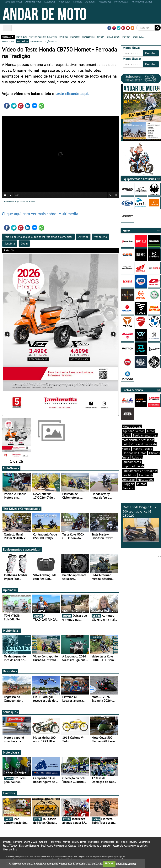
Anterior (83, 237)
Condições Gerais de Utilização (94, 846)
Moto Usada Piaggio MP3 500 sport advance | (141, 524)
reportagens (8, 41)
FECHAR (109, 863)
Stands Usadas (142, 449)
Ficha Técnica (10, 846)
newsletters (88, 37)
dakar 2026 (113, 37)
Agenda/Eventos (134, 431)
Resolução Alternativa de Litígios (130, 846)
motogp (126, 37)
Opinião (43, 842)
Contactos (144, 842)
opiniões (64, 37)
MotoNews (11, 468)
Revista (133, 842)
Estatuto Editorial (29, 846)
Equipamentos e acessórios (22, 549)
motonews (21, 37)
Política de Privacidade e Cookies (59, 846)
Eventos (9, 793)
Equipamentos (79, 842)
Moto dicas (11, 752)
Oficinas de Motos (134, 453)
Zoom (24, 244)
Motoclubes (145, 480)
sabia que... (139, 37)
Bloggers (129, 484)
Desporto (10, 671)
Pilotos (142, 484)
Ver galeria (101, 237)
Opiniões (10, 590)
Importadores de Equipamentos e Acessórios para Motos (140, 471)
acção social (51, 41)
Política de (126, 863)
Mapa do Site (10, 849)
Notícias (18, 842)
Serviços (128, 488)
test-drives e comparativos (43, 37)
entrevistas (36, 41)
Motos (66, 842)
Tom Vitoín (55, 842)
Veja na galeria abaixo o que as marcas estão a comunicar (38, 237)
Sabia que (11, 712)
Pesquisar (151, 53)
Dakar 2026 (31, 842)
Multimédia (12, 631)
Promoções (94, 842)
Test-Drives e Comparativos (22, 509)
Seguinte (10, 244)
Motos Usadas (132, 426)
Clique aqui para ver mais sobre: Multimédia (40, 214)
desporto (75, 37)
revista (101, 37)
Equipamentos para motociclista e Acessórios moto (140, 440)
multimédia (22, 41)
